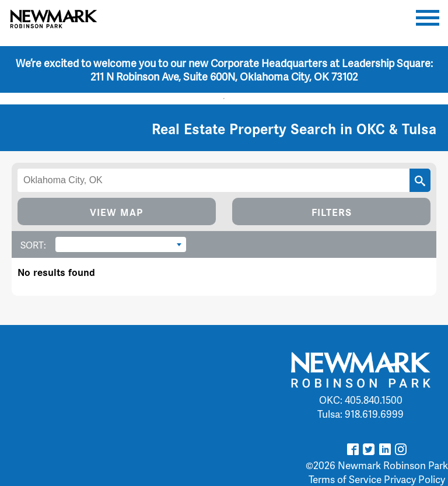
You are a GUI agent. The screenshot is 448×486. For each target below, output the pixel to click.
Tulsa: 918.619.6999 (360, 414)
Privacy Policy (414, 479)
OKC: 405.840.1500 (361, 400)
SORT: (33, 245)
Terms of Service (345, 479)
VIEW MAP (116, 211)
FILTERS (332, 211)
